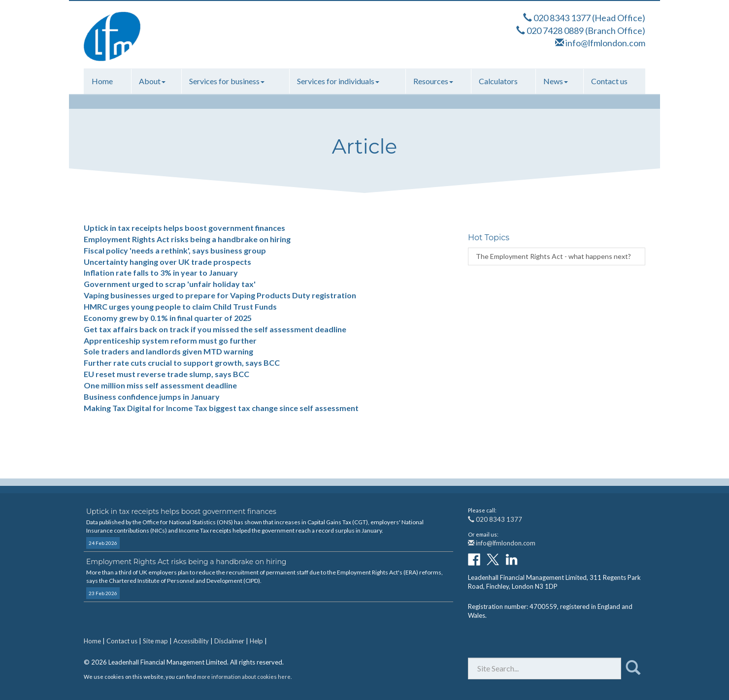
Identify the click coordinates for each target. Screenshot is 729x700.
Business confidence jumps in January (152, 397)
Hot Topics (489, 238)
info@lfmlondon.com (605, 43)
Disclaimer (229, 641)
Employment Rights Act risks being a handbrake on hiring (187, 239)
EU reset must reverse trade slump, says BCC (166, 374)
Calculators (498, 81)
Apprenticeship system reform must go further (170, 340)
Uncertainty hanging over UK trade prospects (167, 262)
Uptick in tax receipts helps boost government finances (184, 228)
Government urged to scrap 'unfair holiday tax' (170, 284)
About (152, 81)
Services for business (227, 81)
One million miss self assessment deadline (160, 385)
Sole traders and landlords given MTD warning (168, 351)
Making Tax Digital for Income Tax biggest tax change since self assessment (221, 408)
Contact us (609, 81)
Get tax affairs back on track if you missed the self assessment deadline (215, 329)
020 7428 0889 (555, 31)
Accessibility (191, 641)
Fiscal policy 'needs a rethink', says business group (175, 250)
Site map (155, 641)
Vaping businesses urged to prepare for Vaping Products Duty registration (220, 295)
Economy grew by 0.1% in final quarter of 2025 (168, 318)
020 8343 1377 (562, 18)
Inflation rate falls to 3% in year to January (161, 272)
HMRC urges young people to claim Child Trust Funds (180, 306)
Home (102, 81)
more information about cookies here (244, 677)
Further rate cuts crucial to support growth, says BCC (182, 363)
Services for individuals (338, 81)
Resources (433, 81)
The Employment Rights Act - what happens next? (553, 256)
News (556, 81)
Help (256, 641)
